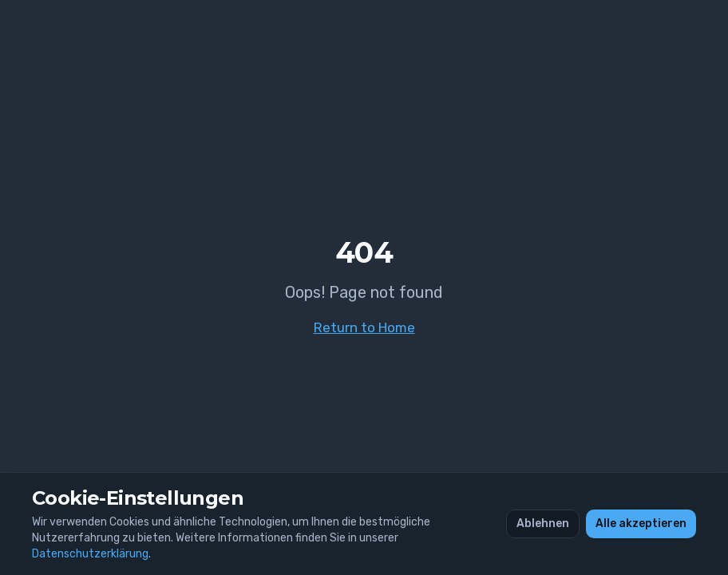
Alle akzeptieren (641, 523)
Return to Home (364, 327)
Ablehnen (543, 523)
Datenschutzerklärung (90, 554)
